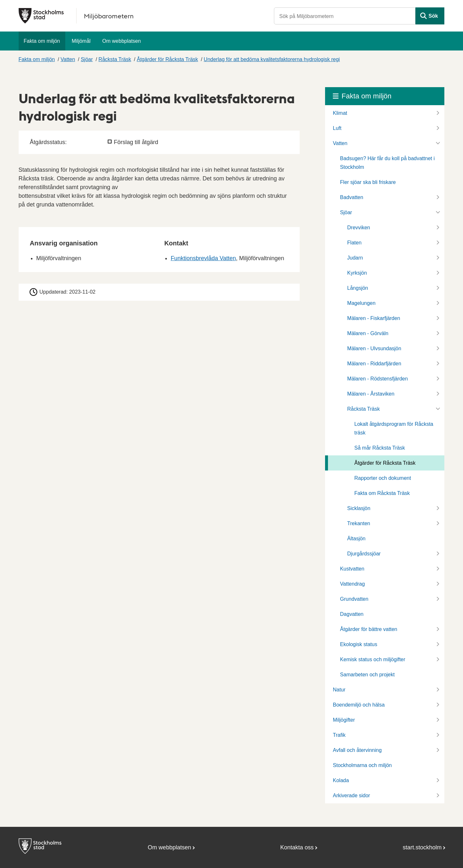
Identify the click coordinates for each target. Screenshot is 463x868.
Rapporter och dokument (383, 478)
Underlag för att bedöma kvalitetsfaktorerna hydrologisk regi (272, 59)
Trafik (339, 735)
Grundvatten (354, 599)
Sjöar (87, 59)
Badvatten (352, 197)
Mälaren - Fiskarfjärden (374, 318)
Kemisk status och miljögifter (373, 659)
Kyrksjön (357, 273)
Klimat (340, 113)
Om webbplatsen (122, 41)
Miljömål (81, 41)
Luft (337, 128)
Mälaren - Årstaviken (371, 394)
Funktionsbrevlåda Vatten (203, 258)
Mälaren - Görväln (368, 333)
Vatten (68, 59)
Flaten (354, 243)
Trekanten (359, 523)
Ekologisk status (359, 644)
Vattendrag (353, 584)
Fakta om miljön (42, 41)
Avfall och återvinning (357, 750)
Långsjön (358, 288)
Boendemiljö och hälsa (359, 705)
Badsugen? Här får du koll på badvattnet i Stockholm (387, 163)
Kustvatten (352, 569)
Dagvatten (352, 614)
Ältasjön (356, 539)
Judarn (355, 258)
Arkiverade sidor (351, 795)
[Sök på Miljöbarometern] (345, 16)
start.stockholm (422, 847)
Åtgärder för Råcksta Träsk (168, 59)
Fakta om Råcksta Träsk (382, 493)
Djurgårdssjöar (364, 554)
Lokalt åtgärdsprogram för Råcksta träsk (394, 428)
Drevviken (359, 228)
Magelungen (361, 303)
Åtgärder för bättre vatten (369, 629)
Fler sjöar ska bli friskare (368, 182)
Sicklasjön (359, 508)
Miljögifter (344, 720)
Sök (433, 16)
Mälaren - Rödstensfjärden (378, 379)
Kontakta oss (297, 847)
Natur (339, 690)
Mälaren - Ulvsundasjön (374, 348)
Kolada (341, 780)
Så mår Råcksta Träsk (380, 448)
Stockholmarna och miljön (362, 765)
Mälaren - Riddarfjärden (374, 364)
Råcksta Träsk (115, 59)
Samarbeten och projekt (368, 675)
